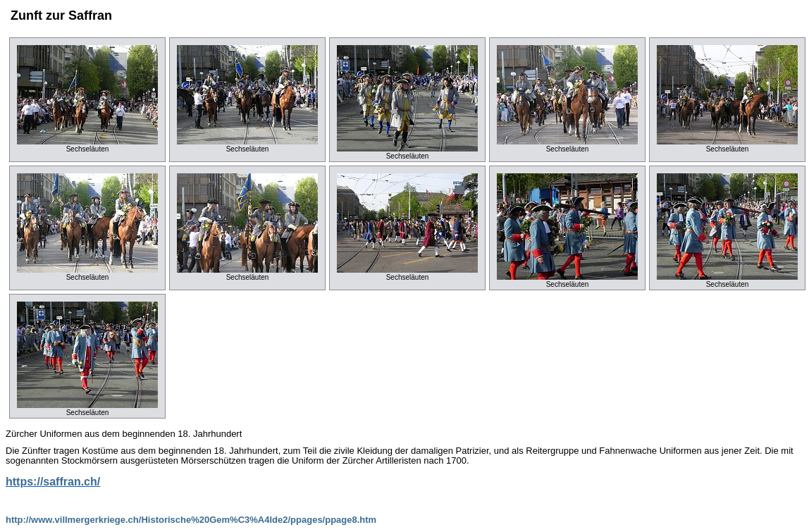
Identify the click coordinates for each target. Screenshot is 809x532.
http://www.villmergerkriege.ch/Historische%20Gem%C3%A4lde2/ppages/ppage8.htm (191, 520)
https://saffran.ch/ (53, 482)
